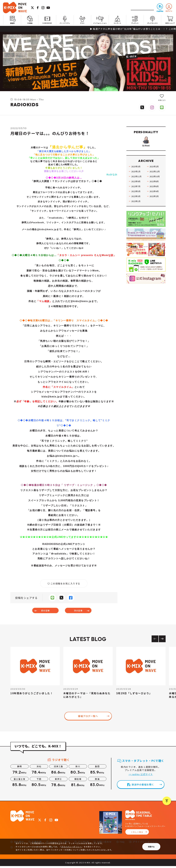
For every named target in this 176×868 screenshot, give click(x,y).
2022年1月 (136, 209)
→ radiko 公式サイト (141, 776)
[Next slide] (162, 641)
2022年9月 (136, 189)
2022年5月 (136, 199)
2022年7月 (136, 194)
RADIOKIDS (25, 105)
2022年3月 (136, 204)
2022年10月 (155, 184)
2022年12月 (155, 179)
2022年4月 (155, 199)
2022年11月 (137, 184)
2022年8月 (155, 189)
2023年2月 (155, 174)
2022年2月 (155, 204)
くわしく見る (137, 834)
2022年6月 (155, 194)
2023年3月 (136, 174)
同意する (151, 847)
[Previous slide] (155, 641)
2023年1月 (136, 179)
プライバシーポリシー (71, 847)
